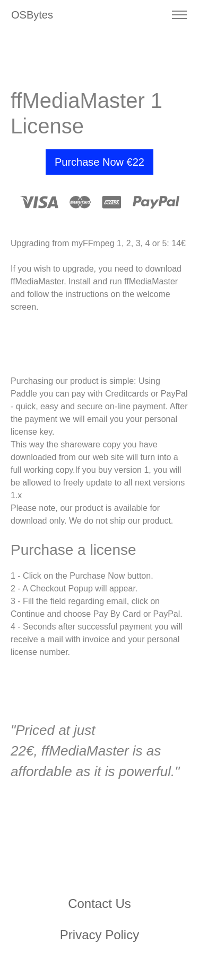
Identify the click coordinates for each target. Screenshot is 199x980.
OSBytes (32, 15)
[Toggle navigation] (179, 15)
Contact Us (99, 903)
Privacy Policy (99, 935)
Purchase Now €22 (99, 162)
